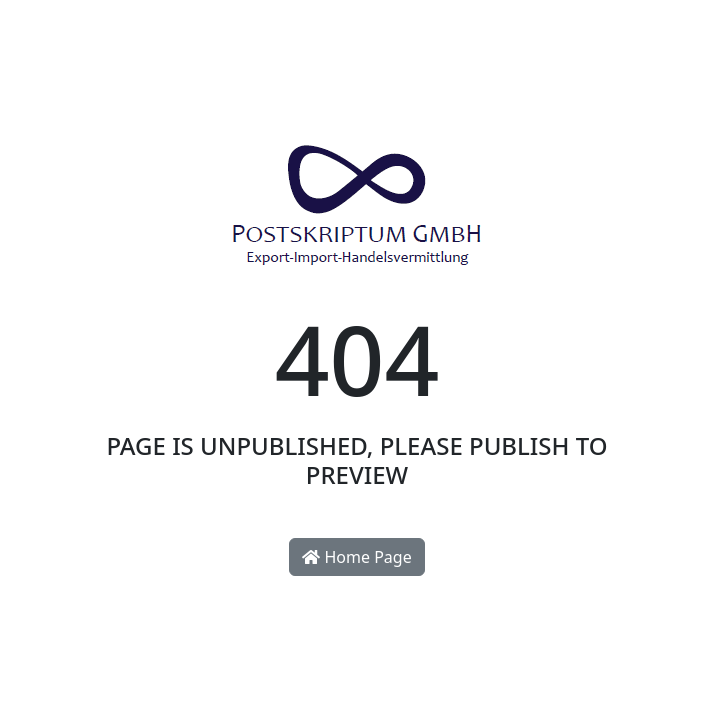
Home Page (356, 557)
